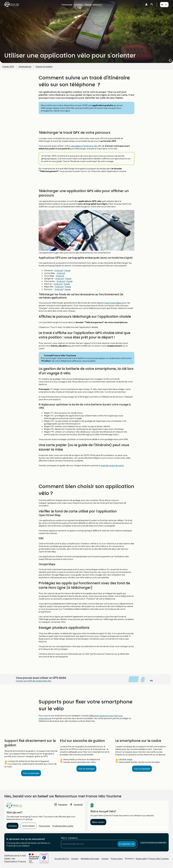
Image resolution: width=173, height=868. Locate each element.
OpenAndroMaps (113, 303)
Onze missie (29, 826)
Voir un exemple (31, 773)
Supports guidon (44, 66)
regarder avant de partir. (112, 465)
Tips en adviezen (93, 5)
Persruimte (44, 826)
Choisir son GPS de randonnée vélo (34, 681)
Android (59, 270)
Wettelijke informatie (90, 859)
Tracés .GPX (8, 66)
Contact (12, 826)
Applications (25, 66)
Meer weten (98, 822)
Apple (67, 270)
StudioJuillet (141, 859)
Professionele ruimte (63, 826)
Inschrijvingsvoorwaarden (153, 842)
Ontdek (78, 5)
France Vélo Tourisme (159, 859)
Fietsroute (67, 5)
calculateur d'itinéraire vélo (84, 146)
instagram (63, 805)
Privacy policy (117, 859)
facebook (78, 805)
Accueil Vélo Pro (62, 859)
